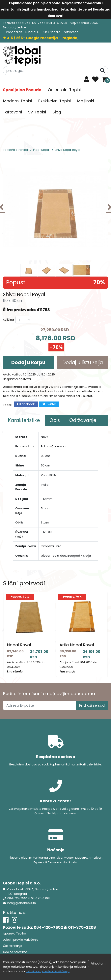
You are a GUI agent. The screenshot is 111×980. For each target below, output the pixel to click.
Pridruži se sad (92, 705)
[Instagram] (14, 920)
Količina (8, 320)
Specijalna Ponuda (22, 90)
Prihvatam (98, 964)
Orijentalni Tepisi (64, 90)
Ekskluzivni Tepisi (54, 101)
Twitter (49, 404)
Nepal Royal (19, 645)
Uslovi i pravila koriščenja (21, 940)
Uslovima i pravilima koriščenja (48, 971)
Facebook (26, 404)
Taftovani (12, 112)
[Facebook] (6, 920)
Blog (57, 112)
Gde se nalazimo (15, 952)
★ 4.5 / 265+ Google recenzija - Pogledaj (41, 38)
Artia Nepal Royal (77, 645)
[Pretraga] (102, 70)
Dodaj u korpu (28, 362)
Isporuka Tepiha (14, 934)
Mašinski (85, 101)
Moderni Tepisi (17, 101)
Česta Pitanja (13, 946)
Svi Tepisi (37, 112)
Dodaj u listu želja (83, 362)
